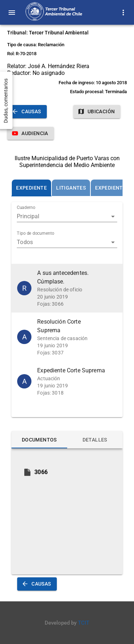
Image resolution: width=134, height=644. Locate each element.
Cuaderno (26, 208)
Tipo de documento (36, 234)
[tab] (31, 188)
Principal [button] (28, 216)
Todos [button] (25, 242)
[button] (67, 288)
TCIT (84, 623)
